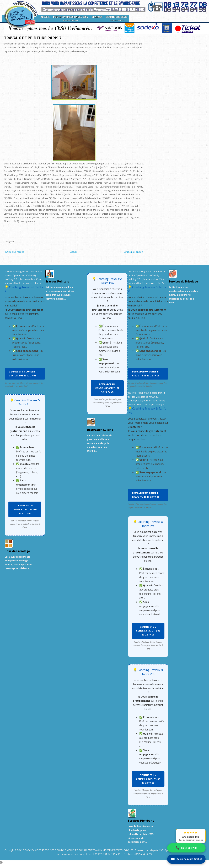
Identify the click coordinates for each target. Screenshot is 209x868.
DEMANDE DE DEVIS (116, 18)
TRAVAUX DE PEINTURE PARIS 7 (33, 38)
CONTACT (97, 17)
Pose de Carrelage (17, 551)
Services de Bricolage (183, 281)
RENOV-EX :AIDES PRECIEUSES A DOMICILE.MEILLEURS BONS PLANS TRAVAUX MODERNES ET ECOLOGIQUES (78, 850)
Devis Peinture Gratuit (186, 859)
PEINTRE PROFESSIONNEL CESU (71, 18)
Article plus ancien (134, 252)
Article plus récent (14, 252)
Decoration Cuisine (100, 430)
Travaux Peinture (57, 281)
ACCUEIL (45, 17)
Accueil (74, 252)
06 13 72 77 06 (186, 848)
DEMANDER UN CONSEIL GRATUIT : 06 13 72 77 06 (23, 373)
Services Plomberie (141, 821)
